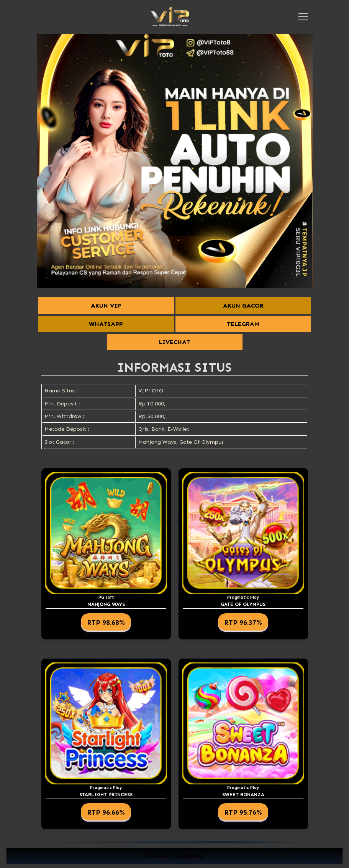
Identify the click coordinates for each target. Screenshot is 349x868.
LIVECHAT (174, 342)
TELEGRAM (243, 324)
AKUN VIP (106, 306)
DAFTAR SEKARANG (175, 856)
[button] (303, 17)
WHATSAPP (106, 324)
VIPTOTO (151, 391)
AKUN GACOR (243, 306)
